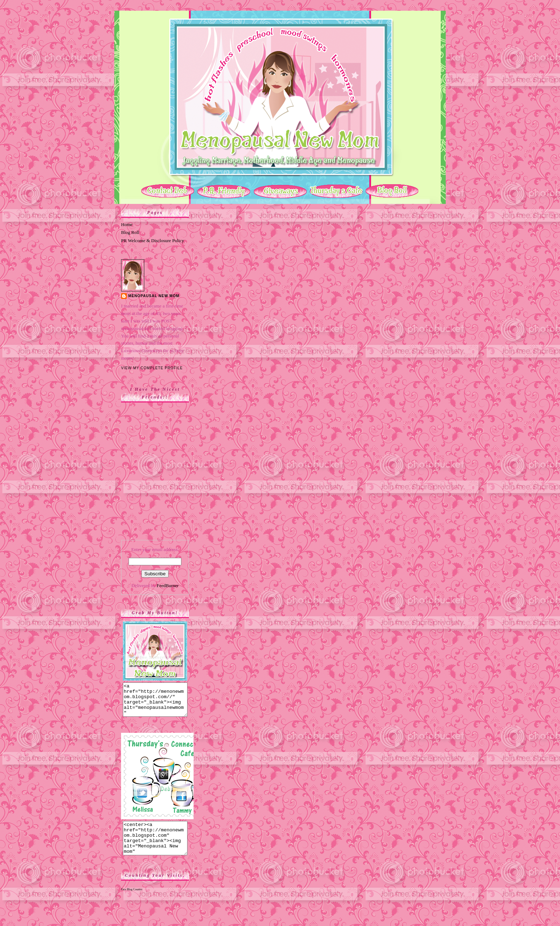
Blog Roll (130, 232)
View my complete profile (152, 368)
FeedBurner (168, 585)
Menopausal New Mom (154, 296)
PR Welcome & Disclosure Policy (152, 241)
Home (127, 224)
